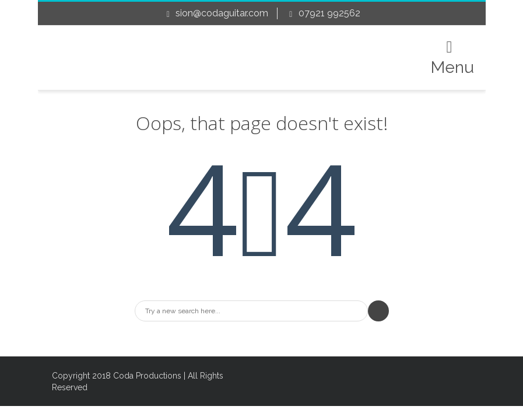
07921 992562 (329, 13)
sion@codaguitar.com (222, 13)
